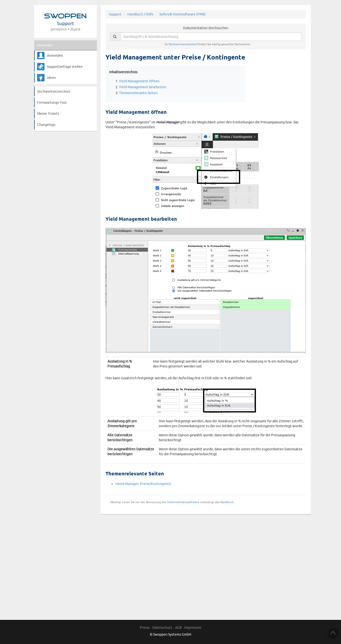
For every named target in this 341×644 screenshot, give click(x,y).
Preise (145, 628)
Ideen (51, 78)
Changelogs (46, 125)
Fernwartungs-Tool (52, 102)
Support (115, 14)
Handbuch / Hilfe (140, 14)
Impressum (193, 628)
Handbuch (227, 502)
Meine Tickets (48, 114)
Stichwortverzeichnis (54, 91)
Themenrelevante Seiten (138, 93)
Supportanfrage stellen (65, 67)
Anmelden (45, 45)
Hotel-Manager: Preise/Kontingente (143, 484)
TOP (333, 633)
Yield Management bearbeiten (143, 87)
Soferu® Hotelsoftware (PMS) (182, 14)
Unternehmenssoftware (183, 502)
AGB (178, 628)
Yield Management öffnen (139, 81)
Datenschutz (162, 628)
